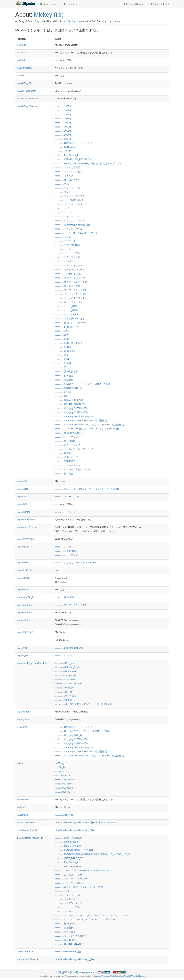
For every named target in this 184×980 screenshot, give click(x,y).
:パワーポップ (66, 437)
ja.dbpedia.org (113, 21)
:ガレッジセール (68, 188)
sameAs (22, 815)
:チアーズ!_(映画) (68, 245)
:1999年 (63, 123)
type (22, 656)
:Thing (60, 763)
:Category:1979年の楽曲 (72, 408)
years (23, 719)
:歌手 (62, 355)
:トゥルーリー (66, 249)
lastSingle (25, 570)
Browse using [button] (49, 4)
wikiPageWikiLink (27, 106)
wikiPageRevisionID (29, 99)
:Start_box (65, 680)
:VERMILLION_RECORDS (73, 159)
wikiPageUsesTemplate (32, 663)
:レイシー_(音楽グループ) (72, 469)
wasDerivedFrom (27, 822)
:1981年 (63, 110)
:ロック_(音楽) (67, 306)
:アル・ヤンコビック (70, 172)
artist (23, 497)
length (23, 578)
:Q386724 (63, 792)
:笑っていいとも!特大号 (71, 936)
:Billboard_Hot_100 (69, 400)
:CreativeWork (65, 780)
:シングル (64, 212)
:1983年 (63, 119)
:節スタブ (65, 692)
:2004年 (63, 135)
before (23, 512)
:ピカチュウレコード (70, 269)
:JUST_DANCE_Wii (69, 858)
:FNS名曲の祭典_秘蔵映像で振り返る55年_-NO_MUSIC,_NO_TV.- (93, 854)
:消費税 (63, 363)
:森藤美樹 (64, 928)
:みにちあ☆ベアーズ (70, 875)
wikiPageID (24, 83)
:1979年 (63, 106)
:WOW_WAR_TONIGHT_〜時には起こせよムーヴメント (88, 163)
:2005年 (63, 139)
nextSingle (25, 597)
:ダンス (63, 237)
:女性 (62, 331)
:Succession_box (68, 684)
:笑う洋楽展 (65, 932)
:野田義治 (64, 376)
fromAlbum (26, 539)
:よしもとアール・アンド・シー (76, 449)
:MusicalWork (63, 775)
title (20, 76)
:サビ (62, 208)
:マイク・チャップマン (71, 290)
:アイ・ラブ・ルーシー (71, 879)
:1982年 (63, 114)
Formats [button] (70, 4)
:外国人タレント (68, 327)
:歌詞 (62, 359)
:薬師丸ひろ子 (66, 371)
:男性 (62, 367)
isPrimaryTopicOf (27, 830)
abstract (23, 53)
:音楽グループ (66, 457)
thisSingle (25, 632)
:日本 (62, 339)
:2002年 (63, 131)
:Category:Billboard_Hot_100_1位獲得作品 (81, 420)
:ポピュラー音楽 (68, 286)
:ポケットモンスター (70, 278)
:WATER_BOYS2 (68, 866)
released (24, 620)
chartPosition (27, 527)
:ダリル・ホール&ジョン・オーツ (76, 233)
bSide (21, 60)
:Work (60, 771)
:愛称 (62, 335)
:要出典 (64, 700)
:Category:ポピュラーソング (74, 143)
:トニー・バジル (68, 253)
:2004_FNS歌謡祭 (68, 838)
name (23, 590)
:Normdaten (66, 671)
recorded (25, 613)
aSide (21, 45)
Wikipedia (69, 976)
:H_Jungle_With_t (68, 433)
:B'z (61, 396)
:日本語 (63, 347)
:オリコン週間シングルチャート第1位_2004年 (83, 704)
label (22, 562)
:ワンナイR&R (67, 314)
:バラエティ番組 (68, 257)
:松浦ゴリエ (65, 351)
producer (25, 605)
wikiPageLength (27, 91)
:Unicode (64, 688)
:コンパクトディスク (70, 196)
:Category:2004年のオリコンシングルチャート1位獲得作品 (89, 425)
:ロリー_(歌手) (67, 310)
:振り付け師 (65, 441)
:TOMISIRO (65, 461)
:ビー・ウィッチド (69, 265)
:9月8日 (63, 392)
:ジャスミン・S (67, 216)
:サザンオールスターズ (71, 204)
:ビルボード (65, 261)
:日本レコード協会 (69, 343)
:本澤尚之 (64, 453)
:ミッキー (64, 911)
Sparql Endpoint (159, 4)
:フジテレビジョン (69, 274)
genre (23, 547)
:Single (60, 767)
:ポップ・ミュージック (71, 282)
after (22, 489)
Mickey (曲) (49, 15)
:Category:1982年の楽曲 (72, 412)
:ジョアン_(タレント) (70, 221)
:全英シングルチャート (71, 323)
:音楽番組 (64, 380)
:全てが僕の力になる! (70, 318)
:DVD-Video (65, 147)
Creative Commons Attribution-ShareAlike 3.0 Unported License (120, 976)
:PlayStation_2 (67, 155)
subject (22, 727)
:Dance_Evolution (68, 846)
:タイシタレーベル (69, 229)
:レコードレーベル (69, 302)
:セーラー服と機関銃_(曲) (72, 225)
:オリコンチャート (69, 180)
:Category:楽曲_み (69, 388)
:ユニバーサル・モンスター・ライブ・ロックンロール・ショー (92, 915)
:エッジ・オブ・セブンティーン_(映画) (79, 887)
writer (23, 712)
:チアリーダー (66, 241)
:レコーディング (68, 445)
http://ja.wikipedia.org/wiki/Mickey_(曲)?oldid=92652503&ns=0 (86, 822)
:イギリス (64, 176)
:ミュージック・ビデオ (71, 294)
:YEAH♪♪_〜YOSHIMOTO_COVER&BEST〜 (82, 870)
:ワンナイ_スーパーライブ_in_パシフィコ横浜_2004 (86, 919)
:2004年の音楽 (67, 842)
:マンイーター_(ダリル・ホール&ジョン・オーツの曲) (87, 429)
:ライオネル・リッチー (71, 298)
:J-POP (63, 151)
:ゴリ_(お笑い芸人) (69, 200)
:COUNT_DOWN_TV (70, 404)
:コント (63, 192)
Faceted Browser (135, 4)
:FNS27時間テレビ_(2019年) (74, 850)
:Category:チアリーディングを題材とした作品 (83, 384)
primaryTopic (27, 959)
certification (24, 68)
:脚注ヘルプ (66, 696)
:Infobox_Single (68, 667)
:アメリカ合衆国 (68, 167)
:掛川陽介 (64, 474)
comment (23, 799)
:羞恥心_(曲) (66, 940)
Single (38, 21)
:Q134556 (63, 784)
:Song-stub (65, 675)
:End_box (65, 663)
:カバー (63, 184)
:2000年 (63, 127)
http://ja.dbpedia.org (74, 21)
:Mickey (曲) (65, 815)
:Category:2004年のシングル (74, 416)
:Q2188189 (64, 788)
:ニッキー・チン (68, 465)
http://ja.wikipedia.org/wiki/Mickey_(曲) (74, 830)
